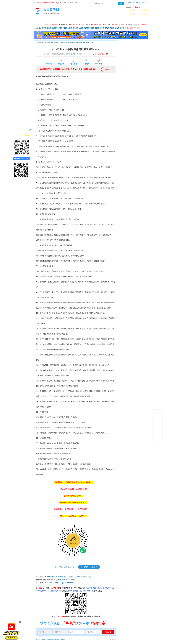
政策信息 (46, 20)
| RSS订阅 (145, 3)
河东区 (49, 28)
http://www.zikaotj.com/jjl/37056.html (59, 583)
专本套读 (96, 20)
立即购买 (108, 70)
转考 (109, 24)
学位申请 (136, 24)
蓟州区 (122, 28)
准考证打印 (89, 24)
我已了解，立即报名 (63, 567)
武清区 (102, 28)
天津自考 (48, 577)
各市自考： (38, 28)
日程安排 (66, 20)
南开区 (60, 28)
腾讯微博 (55, 639)
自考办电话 (131, 3)
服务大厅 (76, 20)
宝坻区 (107, 28)
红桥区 (70, 28)
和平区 (44, 28)
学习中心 (126, 20)
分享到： (39, 639)
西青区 (86, 28)
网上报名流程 (63, 24)
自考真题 (106, 20)
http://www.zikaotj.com (65, 580)
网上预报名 (136, 20)
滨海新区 (76, 28)
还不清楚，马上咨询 (89, 567)
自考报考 (56, 20)
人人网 (60, 639)
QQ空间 (44, 639)
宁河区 (112, 28)
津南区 (92, 28)
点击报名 (136, 7)
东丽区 (81, 28)
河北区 (65, 28)
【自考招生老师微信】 (100, 54)
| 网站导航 (138, 3)
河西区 (54, 28)
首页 (37, 20)
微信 (63, 639)
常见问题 (116, 20)
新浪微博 (49, 639)
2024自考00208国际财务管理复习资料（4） (72, 42)
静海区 (117, 28)
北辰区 (97, 28)
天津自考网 (48, 42)
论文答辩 (129, 24)
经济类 (56, 42)
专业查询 (86, 20)
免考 (104, 24)
